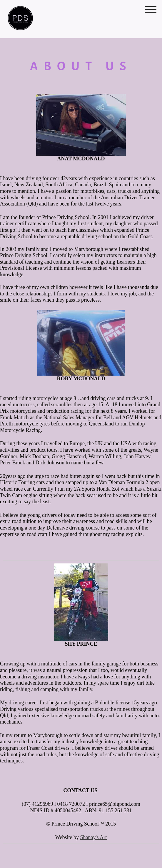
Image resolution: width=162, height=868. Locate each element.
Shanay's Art (93, 837)
